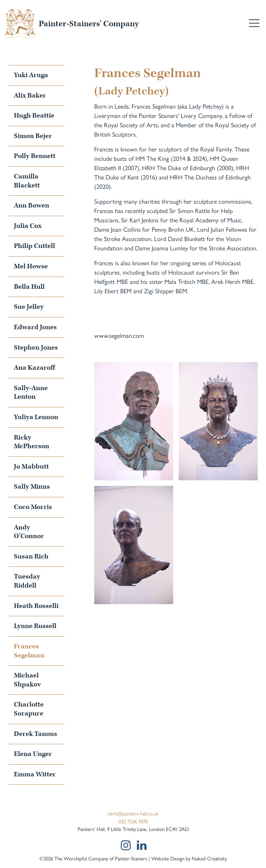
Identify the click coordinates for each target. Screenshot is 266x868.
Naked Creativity (209, 858)
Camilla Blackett (27, 181)
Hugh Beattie (34, 116)
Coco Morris (33, 507)
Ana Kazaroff (34, 368)
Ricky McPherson (32, 442)
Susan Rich (31, 556)
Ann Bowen (32, 205)
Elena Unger (33, 754)
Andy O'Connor (29, 532)
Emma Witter (35, 774)
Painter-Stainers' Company (89, 24)
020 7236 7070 (133, 821)
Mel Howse (31, 266)
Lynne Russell (35, 626)
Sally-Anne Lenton (31, 393)
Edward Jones (35, 327)
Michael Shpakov (27, 680)
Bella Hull (29, 287)
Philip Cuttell (34, 246)
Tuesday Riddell (27, 581)
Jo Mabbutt (31, 467)
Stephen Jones (36, 348)
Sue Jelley (29, 307)
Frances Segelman (29, 651)
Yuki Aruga (31, 75)
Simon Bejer (33, 136)
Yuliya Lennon (36, 417)
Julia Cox (28, 226)
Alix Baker (30, 95)
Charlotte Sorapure (29, 709)
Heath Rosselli (36, 606)
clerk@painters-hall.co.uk (133, 813)
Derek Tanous (36, 734)
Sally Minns (32, 487)
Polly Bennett (35, 156)
